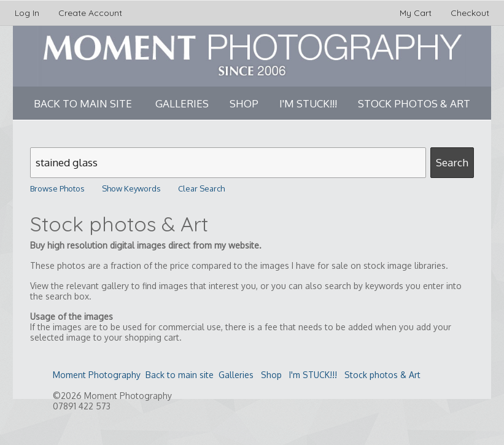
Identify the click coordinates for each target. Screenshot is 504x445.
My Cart (417, 13)
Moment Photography (97, 375)
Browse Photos (57, 188)
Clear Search (201, 188)
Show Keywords (131, 188)
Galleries (182, 103)
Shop (244, 103)
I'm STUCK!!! (308, 103)
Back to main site (83, 103)
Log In (27, 13)
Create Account (90, 13)
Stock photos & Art (414, 103)
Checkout (470, 13)
